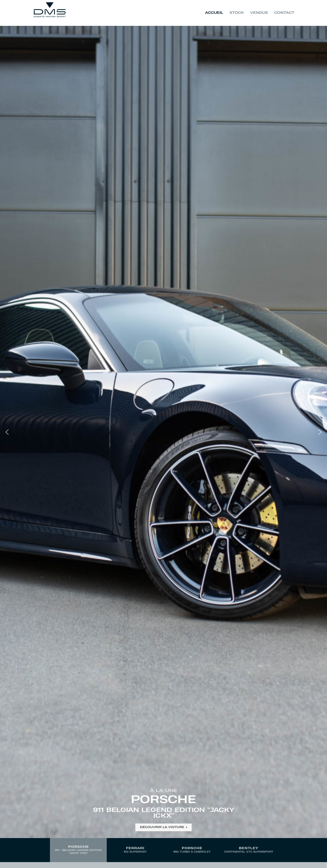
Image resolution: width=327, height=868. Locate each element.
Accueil (214, 13)
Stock (237, 13)
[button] (163, 432)
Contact (284, 13)
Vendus (259, 13)
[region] (163, 444)
